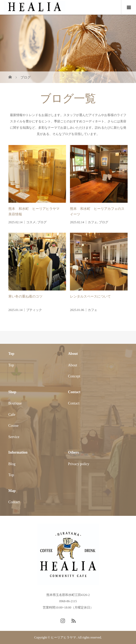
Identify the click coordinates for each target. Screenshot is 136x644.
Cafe (12, 415)
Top (11, 365)
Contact (74, 403)
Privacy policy (79, 464)
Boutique (15, 403)
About (73, 365)
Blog (12, 464)
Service (14, 437)
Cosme (13, 426)
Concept (74, 376)
